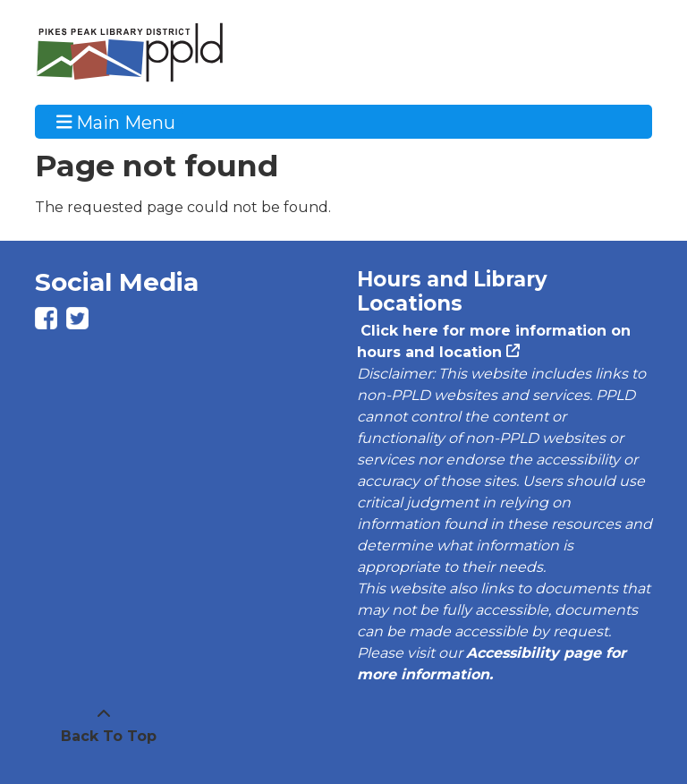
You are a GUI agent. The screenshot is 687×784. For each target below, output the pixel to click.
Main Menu (116, 122)
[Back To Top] (104, 726)
